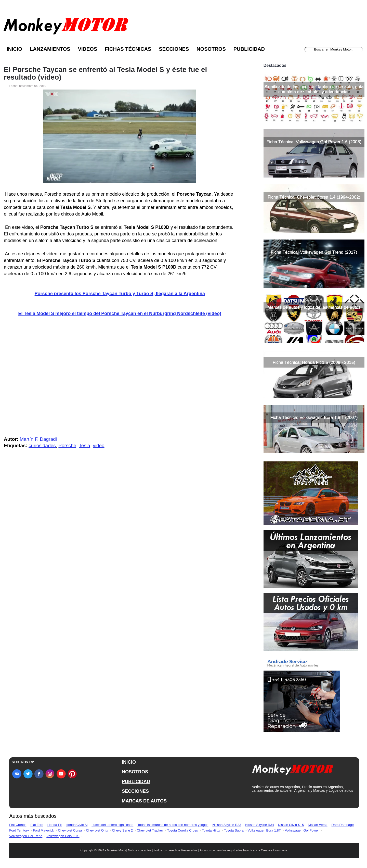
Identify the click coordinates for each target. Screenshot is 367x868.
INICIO (129, 762)
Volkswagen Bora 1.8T (264, 830)
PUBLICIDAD (136, 782)
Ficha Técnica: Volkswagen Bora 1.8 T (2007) (314, 417)
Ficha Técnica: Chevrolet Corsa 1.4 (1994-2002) (314, 197)
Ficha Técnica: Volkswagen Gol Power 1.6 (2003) (314, 142)
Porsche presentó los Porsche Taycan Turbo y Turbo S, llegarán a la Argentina (120, 294)
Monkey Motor (117, 850)
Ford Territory (19, 830)
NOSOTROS (135, 772)
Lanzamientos (50, 49)
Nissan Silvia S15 (291, 825)
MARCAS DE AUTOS (144, 801)
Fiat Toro (37, 825)
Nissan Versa (318, 825)
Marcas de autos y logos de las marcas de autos (314, 307)
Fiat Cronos (18, 825)
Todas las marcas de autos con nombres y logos (173, 825)
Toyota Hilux (211, 830)
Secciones (174, 49)
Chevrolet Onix (97, 830)
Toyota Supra (234, 830)
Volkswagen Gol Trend (26, 836)
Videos (88, 49)
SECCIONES (135, 791)
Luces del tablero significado (112, 825)
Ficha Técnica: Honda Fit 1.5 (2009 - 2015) (314, 362)
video (99, 445)
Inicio (14, 49)
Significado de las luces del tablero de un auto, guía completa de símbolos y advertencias (314, 89)
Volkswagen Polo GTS (63, 836)
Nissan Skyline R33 (227, 825)
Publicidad (249, 49)
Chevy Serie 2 (122, 830)
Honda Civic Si (77, 825)
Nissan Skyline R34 (260, 825)
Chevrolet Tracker (150, 830)
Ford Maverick (43, 830)
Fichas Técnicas (128, 49)
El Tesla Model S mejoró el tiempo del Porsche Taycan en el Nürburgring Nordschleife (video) (120, 313)
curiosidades (42, 445)
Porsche (67, 445)
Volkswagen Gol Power (302, 830)
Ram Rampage (343, 825)
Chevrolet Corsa (70, 830)
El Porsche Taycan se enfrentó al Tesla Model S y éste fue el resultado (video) (105, 73)
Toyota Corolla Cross (183, 830)
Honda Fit (55, 825)
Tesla (84, 445)
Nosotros (211, 49)
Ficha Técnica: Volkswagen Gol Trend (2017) (314, 252)
